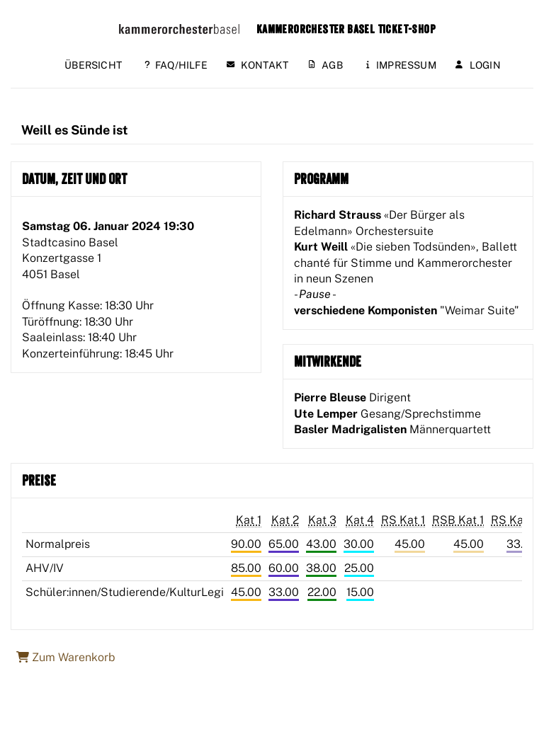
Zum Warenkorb (66, 657)
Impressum (401, 65)
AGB (326, 65)
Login (478, 65)
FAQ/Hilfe (176, 65)
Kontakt (257, 65)
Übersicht (93, 65)
